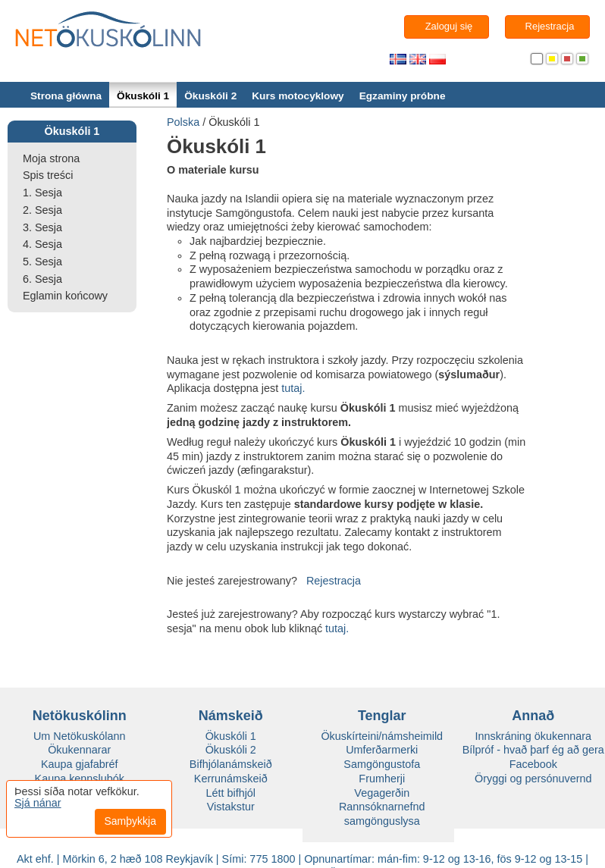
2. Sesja (42, 210)
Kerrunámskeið (231, 779)
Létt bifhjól (230, 793)
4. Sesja (42, 244)
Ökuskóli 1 (143, 96)
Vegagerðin (382, 793)
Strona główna (66, 96)
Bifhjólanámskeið (231, 764)
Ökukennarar (79, 750)
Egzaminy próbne (403, 96)
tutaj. (293, 388)
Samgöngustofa (382, 764)
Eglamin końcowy (65, 296)
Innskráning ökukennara (533, 736)
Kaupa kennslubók (80, 779)
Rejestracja (334, 581)
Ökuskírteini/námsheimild (382, 736)
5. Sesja (42, 262)
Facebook (533, 764)
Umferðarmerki (382, 750)
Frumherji (382, 779)
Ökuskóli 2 (210, 96)
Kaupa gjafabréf (80, 764)
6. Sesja (42, 279)
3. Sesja (42, 227)
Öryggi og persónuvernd (533, 779)
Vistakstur (231, 807)
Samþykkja (130, 821)
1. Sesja (42, 193)
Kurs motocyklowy (298, 96)
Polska (183, 122)
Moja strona (51, 158)
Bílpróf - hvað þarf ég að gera (533, 750)
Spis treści (48, 175)
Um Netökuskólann (80, 736)
